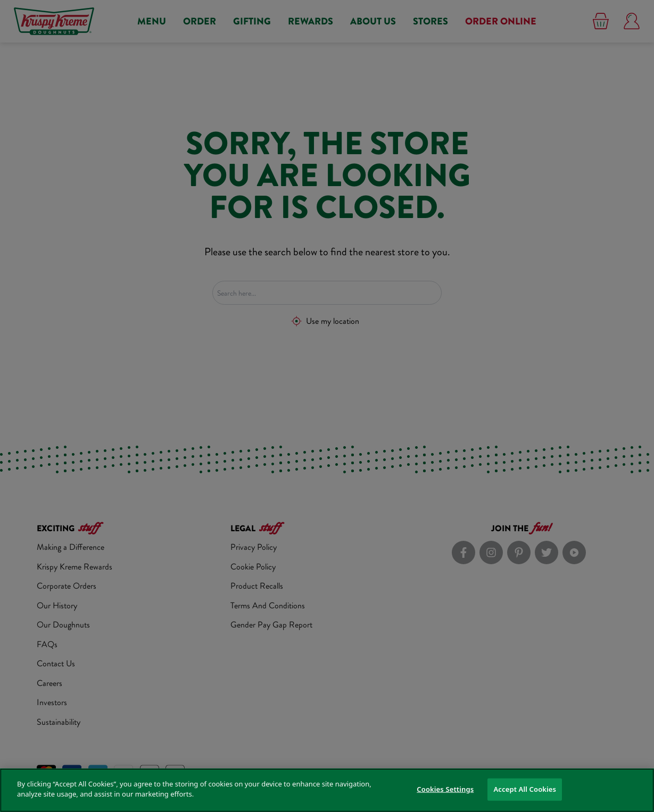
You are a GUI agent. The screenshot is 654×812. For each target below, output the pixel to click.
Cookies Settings (445, 789)
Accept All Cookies (525, 789)
